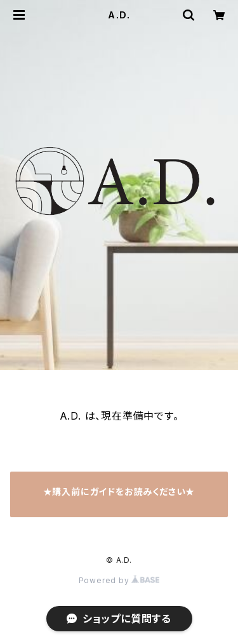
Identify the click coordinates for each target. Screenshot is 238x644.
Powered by (119, 580)
